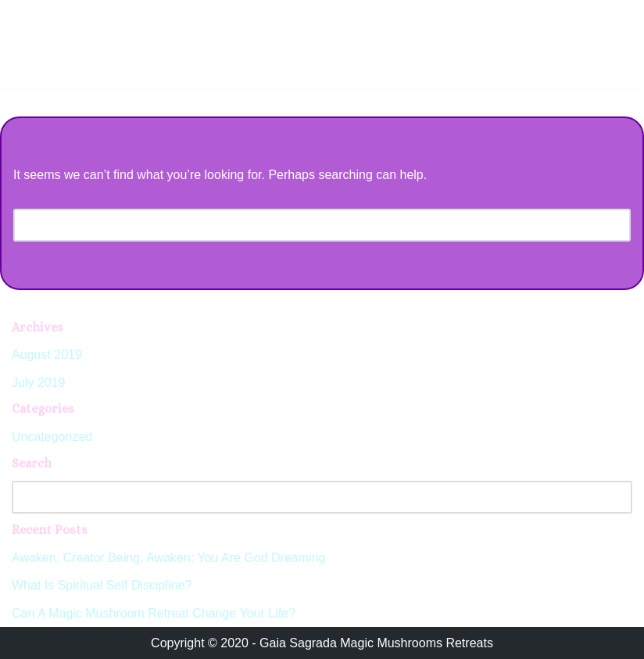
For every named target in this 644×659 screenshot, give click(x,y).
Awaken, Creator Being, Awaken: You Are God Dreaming (168, 558)
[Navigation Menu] (614, 16)
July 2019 (39, 383)
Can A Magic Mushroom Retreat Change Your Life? (154, 613)
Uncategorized (52, 437)
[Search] (304, 225)
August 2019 (47, 355)
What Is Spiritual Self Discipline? (102, 585)
